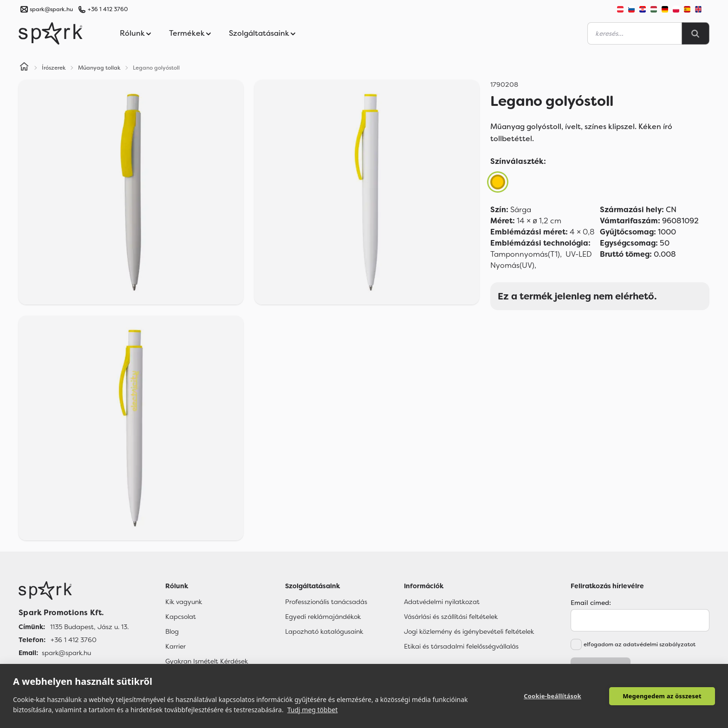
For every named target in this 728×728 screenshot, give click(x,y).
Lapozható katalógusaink (324, 631)
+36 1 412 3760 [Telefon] (74, 640)
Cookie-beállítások (552, 696)
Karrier (175, 646)
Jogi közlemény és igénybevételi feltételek (469, 631)
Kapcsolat (181, 617)
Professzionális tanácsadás (326, 602)
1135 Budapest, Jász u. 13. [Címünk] (89, 627)
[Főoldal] (74, 591)
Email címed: (591, 603)
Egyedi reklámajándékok (323, 617)
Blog (172, 631)
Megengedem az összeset (662, 696)
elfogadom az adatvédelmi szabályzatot (640, 644)
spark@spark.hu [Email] (66, 653)
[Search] (695, 33)
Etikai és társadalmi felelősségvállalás (461, 646)
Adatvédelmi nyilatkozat (442, 602)
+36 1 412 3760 (108, 9)
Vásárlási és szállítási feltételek (451, 617)
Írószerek (54, 68)
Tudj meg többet (313, 710)
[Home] (24, 68)
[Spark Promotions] (51, 33)
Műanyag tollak (99, 68)
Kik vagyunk (184, 602)
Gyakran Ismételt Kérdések (207, 661)
